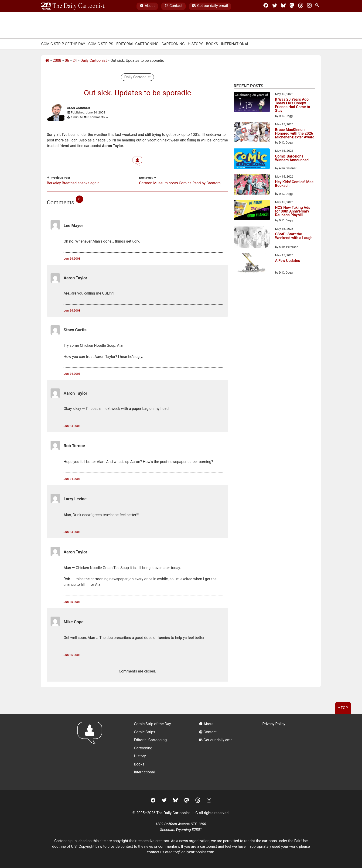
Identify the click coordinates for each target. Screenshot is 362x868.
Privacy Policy (274, 724)
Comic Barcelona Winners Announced (292, 158)
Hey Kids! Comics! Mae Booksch (294, 184)
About (147, 6)
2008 (57, 60)
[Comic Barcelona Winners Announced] (252, 159)
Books (212, 44)
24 (75, 60)
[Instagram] (309, 6)
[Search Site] (318, 6)
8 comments (98, 117)
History (195, 44)
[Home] (47, 61)
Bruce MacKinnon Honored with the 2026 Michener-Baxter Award (295, 134)
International (235, 44)
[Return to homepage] (91, 752)
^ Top (343, 708)
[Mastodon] (292, 6)
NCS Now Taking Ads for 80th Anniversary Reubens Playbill (293, 211)
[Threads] (301, 6)
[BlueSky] (283, 6)
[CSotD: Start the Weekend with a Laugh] (252, 238)
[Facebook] (266, 6)
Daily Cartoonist (94, 60)
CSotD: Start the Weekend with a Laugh (294, 236)
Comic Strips (101, 44)
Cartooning (173, 44)
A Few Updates (288, 261)
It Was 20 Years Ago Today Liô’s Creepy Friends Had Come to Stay (293, 105)
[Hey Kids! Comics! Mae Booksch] (252, 185)
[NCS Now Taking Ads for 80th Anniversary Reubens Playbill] (252, 211)
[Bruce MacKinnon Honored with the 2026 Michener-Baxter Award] (252, 133)
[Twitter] (275, 6)
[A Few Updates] (252, 264)
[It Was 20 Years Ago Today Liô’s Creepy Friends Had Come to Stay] (252, 103)
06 (67, 60)
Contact (173, 6)
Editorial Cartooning (137, 44)
